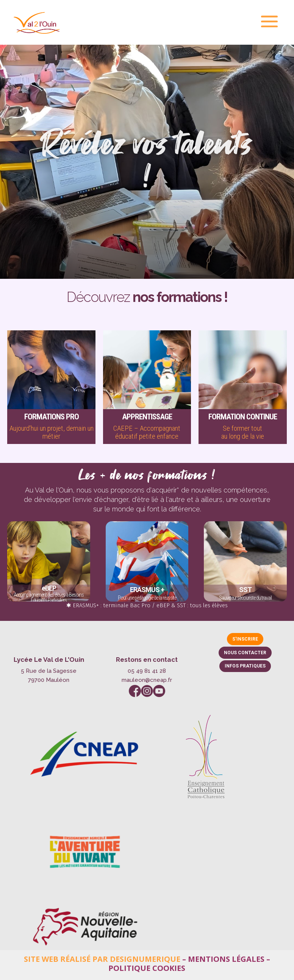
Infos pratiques (245, 666)
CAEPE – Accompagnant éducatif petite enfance (147, 432)
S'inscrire (245, 639)
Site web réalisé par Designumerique (102, 959)
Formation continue (243, 417)
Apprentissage (147, 417)
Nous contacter (245, 653)
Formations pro (52, 417)
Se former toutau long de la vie (243, 432)
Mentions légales (226, 959)
